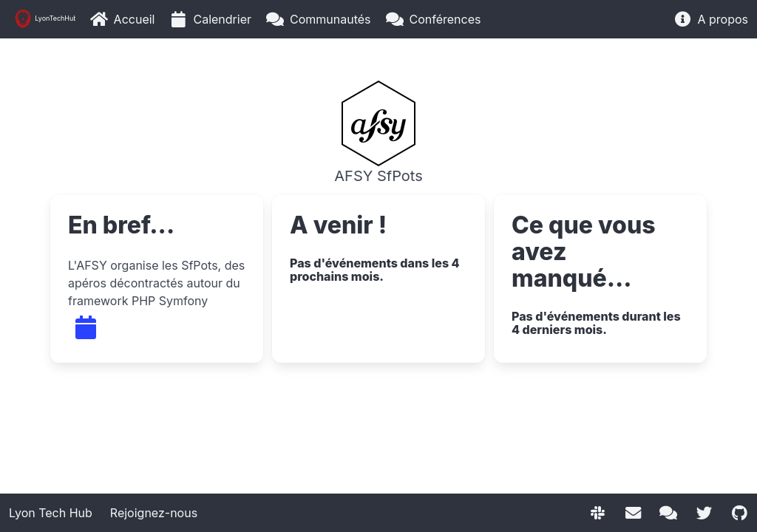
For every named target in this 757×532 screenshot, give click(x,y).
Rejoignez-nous (154, 513)
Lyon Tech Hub (51, 513)
